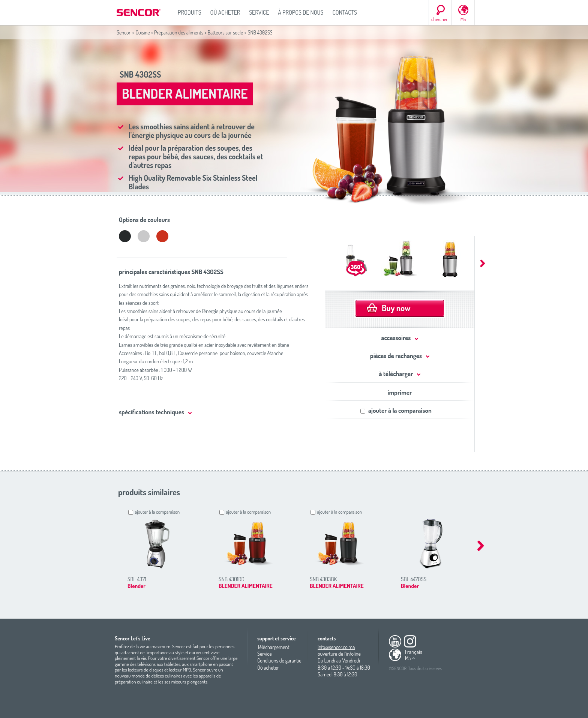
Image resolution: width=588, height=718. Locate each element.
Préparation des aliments (179, 32)
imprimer (400, 392)
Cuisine (142, 32)
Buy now (396, 308)
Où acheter (225, 12)
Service (259, 12)
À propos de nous (301, 12)
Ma (463, 19)
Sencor (124, 32)
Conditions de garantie (279, 660)
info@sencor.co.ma (336, 647)
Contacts (345, 12)
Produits (190, 12)
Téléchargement (273, 647)
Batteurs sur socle (225, 32)
